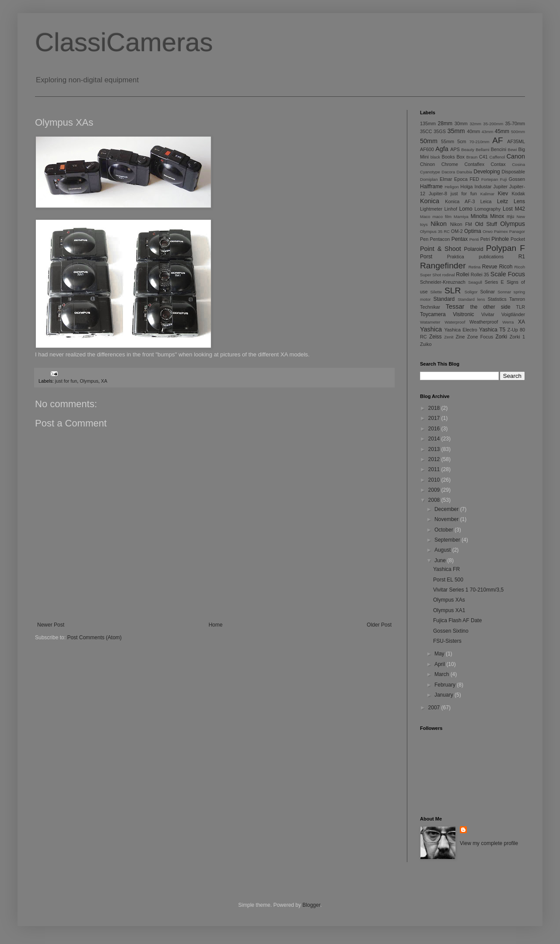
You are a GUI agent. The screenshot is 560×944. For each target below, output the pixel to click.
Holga (466, 187)
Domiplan (429, 179)
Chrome (450, 164)
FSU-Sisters (447, 641)
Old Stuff (486, 224)
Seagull (475, 282)
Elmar (446, 179)
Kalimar (488, 194)
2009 (435, 490)
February (446, 685)
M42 (520, 209)
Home (216, 625)
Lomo (466, 209)
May (440, 654)
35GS (440, 131)
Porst (426, 257)
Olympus (89, 381)
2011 (435, 469)
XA (104, 381)
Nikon (439, 224)
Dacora (448, 172)
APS (455, 149)
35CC (426, 131)
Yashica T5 (492, 330)
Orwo (488, 231)
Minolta (479, 216)
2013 (435, 449)
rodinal (449, 275)
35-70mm (515, 123)
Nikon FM (461, 224)
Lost (508, 209)
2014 (435, 439)
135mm (428, 123)
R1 (522, 257)
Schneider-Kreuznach (443, 282)
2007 (435, 708)
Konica (430, 201)
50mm (429, 141)
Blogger (311, 905)
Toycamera (433, 314)
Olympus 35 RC (435, 231)
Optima (473, 231)
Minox (497, 216)
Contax (498, 164)
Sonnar (504, 292)
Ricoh (506, 267)
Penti (474, 239)
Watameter (430, 322)
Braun (472, 157)
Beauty (468, 150)
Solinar (487, 292)
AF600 (427, 149)
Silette (436, 292)
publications (491, 257)
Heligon (452, 187)
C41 (483, 157)
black (435, 157)
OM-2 (457, 231)
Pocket (518, 239)
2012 (435, 459)
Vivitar (488, 314)
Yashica (431, 329)
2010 (435, 480)
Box (460, 157)
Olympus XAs (449, 600)
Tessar (455, 306)
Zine (460, 337)
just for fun (66, 381)
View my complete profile (489, 843)
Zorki (501, 337)
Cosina (518, 164)
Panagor (517, 231)
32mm (475, 124)
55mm (448, 141)
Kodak (518, 194)
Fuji (503, 179)
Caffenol (497, 157)
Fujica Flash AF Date (457, 620)
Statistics (497, 299)
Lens (519, 201)
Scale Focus (508, 274)
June (441, 560)
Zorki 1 (517, 337)
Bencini (499, 149)
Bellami (482, 150)
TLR (521, 307)
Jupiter (500, 187)
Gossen (517, 179)
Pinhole (500, 239)
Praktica (456, 257)
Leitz (502, 201)
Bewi (513, 150)
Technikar (430, 307)
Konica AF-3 (460, 201)
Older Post (379, 625)
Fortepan (490, 179)
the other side (490, 307)
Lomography (487, 209)
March (443, 674)
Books (448, 157)
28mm (445, 123)
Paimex (501, 231)
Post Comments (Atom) (94, 638)
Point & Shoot (441, 249)
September (448, 540)
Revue (490, 267)
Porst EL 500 (448, 580)
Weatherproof (484, 322)
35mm (456, 131)
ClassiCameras (124, 42)
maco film (442, 217)
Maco (425, 217)
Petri (485, 239)
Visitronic (463, 314)
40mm (473, 131)
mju (510, 216)
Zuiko (426, 344)
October (444, 530)
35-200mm (493, 124)
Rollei (462, 275)
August (443, 550)
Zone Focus (480, 337)
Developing (487, 172)
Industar (483, 187)
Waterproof (455, 322)
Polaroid (474, 249)
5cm (462, 141)
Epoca (461, 179)
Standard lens (471, 299)
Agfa (442, 149)
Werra (508, 322)
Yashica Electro (460, 330)
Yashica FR (446, 569)
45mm (502, 131)
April (440, 664)
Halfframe (431, 187)
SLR (453, 291)
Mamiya (461, 217)
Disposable (513, 172)
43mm (488, 132)
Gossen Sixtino (451, 631)
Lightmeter (431, 209)
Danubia (464, 172)
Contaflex (474, 164)
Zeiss (436, 337)
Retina (475, 267)
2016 (435, 429)
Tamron (517, 299)
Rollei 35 (480, 275)
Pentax (460, 239)
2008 (435, 500)
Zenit (449, 337)
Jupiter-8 (438, 194)
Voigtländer (513, 314)
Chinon (427, 164)
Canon (516, 156)
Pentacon (440, 239)
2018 (435, 408)
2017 (435, 418)
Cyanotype (430, 172)
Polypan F (506, 248)
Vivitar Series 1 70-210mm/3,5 (468, 590)
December (447, 509)
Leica (486, 201)
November (447, 519)
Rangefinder (443, 266)
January (444, 695)
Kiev (503, 194)
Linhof (451, 209)
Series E (494, 282)
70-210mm (479, 142)
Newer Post (51, 625)
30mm (461, 123)
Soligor (471, 292)
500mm (518, 132)
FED (475, 179)
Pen (424, 239)
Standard (444, 299)
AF (498, 140)
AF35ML (516, 141)
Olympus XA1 (449, 610)
